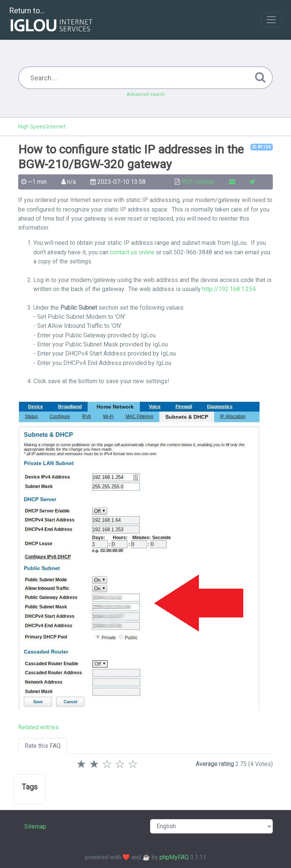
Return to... (52, 20)
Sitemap (35, 826)
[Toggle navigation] (271, 20)
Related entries (38, 727)
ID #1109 (262, 147)
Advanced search (146, 94)
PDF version (198, 182)
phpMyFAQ (174, 857)
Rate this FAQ (43, 746)
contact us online (132, 252)
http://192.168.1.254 (229, 289)
